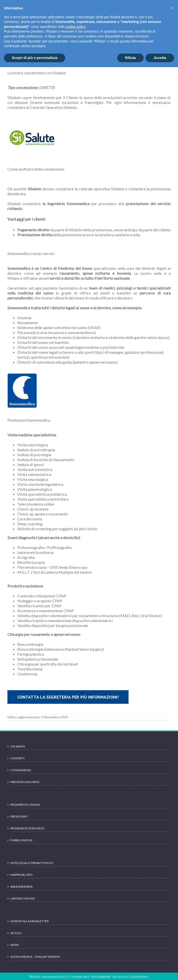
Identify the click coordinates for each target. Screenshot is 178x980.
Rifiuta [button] (131, 58)
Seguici (16, 933)
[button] (172, 8)
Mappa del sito (22, 875)
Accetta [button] (160, 58)
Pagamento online (25, 805)
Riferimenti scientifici (27, 828)
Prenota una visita (25, 782)
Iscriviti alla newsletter (30, 921)
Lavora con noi (23, 898)
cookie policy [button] (76, 27)
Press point (19, 816)
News (15, 945)
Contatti (17, 758)
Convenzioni (21, 770)
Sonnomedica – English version (35, 957)
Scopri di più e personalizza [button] (35, 58)
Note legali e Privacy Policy (32, 863)
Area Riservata (22, 887)
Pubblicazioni (21, 840)
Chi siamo (18, 746)
